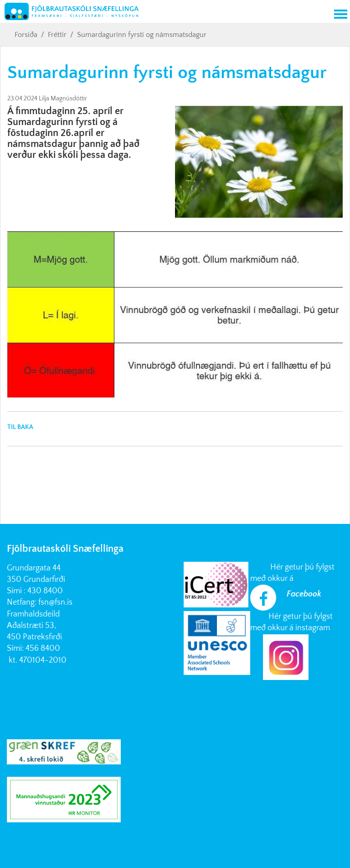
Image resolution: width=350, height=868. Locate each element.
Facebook (304, 594)
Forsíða (26, 35)
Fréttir (57, 35)
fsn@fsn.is (55, 602)
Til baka (20, 427)
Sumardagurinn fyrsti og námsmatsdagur (142, 35)
